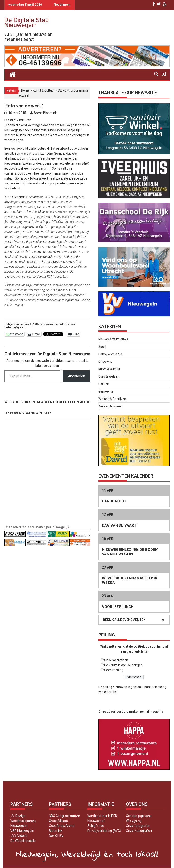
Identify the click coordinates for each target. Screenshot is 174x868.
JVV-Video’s (19, 836)
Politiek (104, 384)
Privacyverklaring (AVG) (104, 831)
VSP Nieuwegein (22, 831)
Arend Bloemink (45, 113)
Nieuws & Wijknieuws (113, 339)
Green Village (58, 821)
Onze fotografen (138, 826)
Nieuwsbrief (96, 821)
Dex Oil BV (56, 836)
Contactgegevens (139, 816)
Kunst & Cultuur (44, 90)
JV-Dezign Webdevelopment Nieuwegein (23, 821)
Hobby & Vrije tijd (110, 354)
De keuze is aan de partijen (123, 665)
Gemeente (106, 391)
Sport (102, 347)
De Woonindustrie (23, 841)
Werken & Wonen (110, 406)
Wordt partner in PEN (102, 816)
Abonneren (76, 376)
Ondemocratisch (116, 660)
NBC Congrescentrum (64, 816)
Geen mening (114, 670)
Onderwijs (105, 362)
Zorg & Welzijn (109, 376)
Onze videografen (139, 831)
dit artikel (111, 692)
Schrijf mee (96, 826)
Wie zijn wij (134, 821)
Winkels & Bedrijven (112, 399)
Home (25, 90)
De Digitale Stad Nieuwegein (27, 22)
